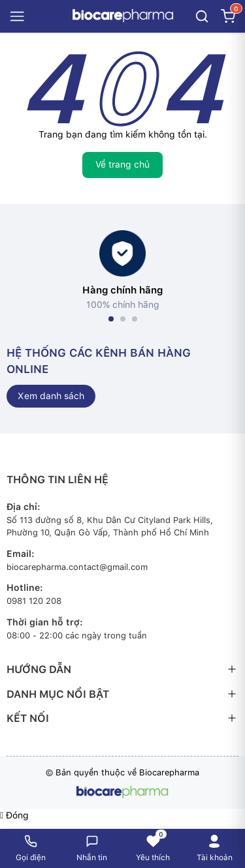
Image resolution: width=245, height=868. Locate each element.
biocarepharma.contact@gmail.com (77, 567)
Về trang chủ (122, 164)
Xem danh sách (51, 396)
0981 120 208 (34, 601)
